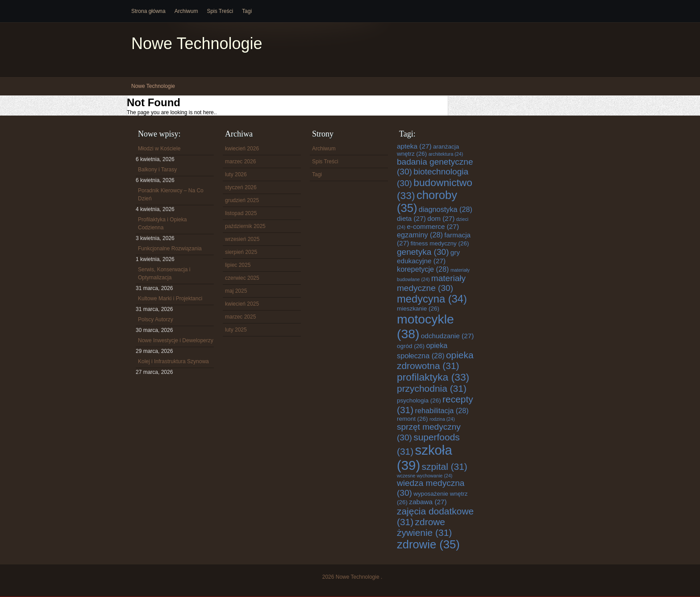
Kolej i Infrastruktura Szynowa (173, 361)
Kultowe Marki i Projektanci (170, 298)
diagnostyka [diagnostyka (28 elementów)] (446, 209)
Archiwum (186, 11)
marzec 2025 (240, 317)
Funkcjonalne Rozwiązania (170, 249)
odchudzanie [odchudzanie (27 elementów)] (447, 336)
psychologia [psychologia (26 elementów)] (419, 400)
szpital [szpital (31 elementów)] (445, 466)
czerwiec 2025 (242, 278)
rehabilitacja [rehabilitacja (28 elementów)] (442, 410)
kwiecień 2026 (242, 149)
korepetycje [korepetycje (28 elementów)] (423, 269)
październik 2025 (245, 226)
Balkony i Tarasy (157, 170)
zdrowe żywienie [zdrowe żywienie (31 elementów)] (424, 527)
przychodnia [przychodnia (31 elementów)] (432, 388)
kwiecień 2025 (242, 304)
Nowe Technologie (197, 44)
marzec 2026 (240, 162)
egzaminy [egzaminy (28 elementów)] (420, 235)
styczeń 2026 (241, 187)
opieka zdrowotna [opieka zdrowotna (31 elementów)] (435, 360)
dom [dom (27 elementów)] (441, 218)
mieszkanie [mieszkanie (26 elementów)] (418, 309)
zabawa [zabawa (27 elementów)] (428, 502)
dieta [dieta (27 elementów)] (411, 218)
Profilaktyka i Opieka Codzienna (162, 224)
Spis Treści (220, 11)
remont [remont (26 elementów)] (412, 419)
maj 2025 (236, 291)
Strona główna (148, 11)
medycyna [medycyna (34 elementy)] (432, 299)
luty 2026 (236, 174)
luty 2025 (236, 330)
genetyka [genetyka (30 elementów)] (423, 252)
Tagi (247, 11)
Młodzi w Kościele (159, 149)
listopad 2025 (241, 213)
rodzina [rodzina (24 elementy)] (442, 419)
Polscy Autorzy (156, 319)
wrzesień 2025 (242, 239)
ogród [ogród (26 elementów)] (411, 346)
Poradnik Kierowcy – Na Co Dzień (171, 195)
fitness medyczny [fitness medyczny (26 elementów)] (440, 243)
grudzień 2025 (242, 200)
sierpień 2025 (241, 252)
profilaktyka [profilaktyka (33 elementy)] (433, 377)
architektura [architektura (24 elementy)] (446, 154)
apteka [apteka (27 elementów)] (414, 146)
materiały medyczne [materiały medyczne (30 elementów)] (431, 283)
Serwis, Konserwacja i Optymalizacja (164, 274)
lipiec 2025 (238, 265)
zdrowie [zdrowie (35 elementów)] (428, 544)
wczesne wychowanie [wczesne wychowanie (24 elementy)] (425, 476)
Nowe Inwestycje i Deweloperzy (176, 340)
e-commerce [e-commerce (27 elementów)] (433, 226)
